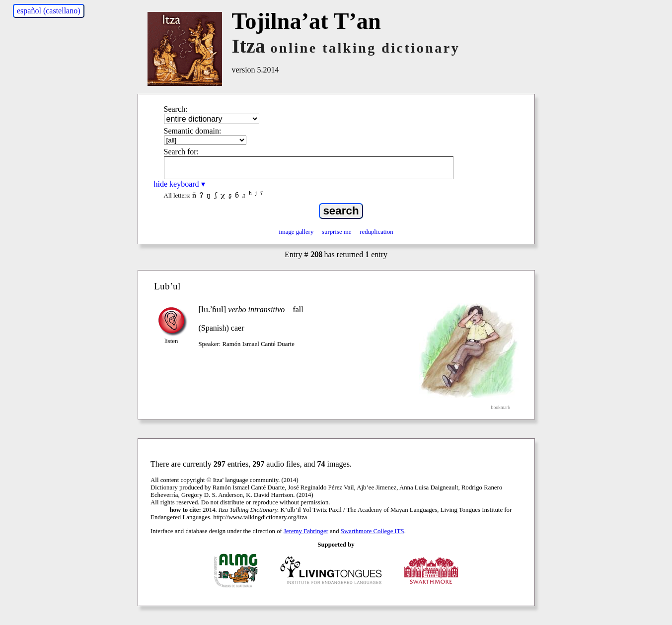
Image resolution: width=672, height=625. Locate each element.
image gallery (296, 232)
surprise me (336, 232)
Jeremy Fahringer (306, 531)
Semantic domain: (193, 131)
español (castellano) (49, 11)
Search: (176, 109)
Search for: (182, 152)
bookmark (501, 407)
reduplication (376, 232)
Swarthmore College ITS (373, 531)
